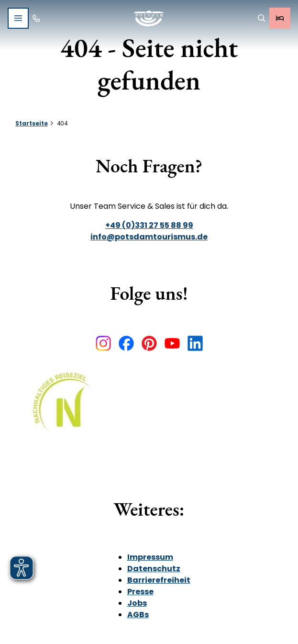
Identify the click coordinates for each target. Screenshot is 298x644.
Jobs (137, 603)
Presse (140, 592)
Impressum (150, 557)
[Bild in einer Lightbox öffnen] (65, 409)
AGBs (138, 615)
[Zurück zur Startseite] (149, 18)
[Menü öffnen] (18, 18)
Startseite (32, 124)
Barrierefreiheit (159, 580)
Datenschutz (154, 569)
